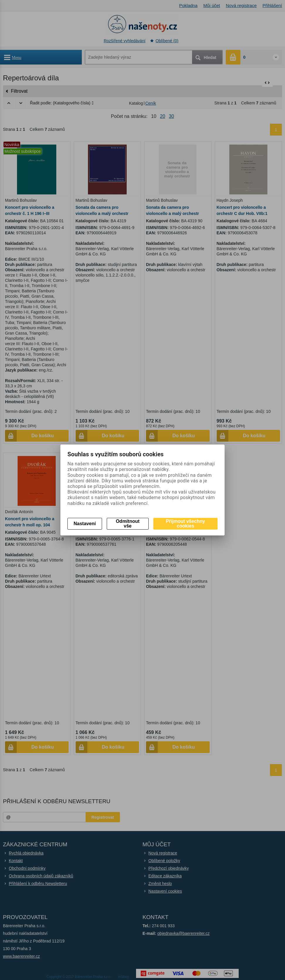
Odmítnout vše (128, 524)
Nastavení (85, 524)
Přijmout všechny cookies (185, 524)
